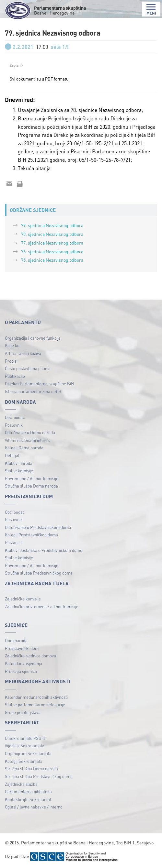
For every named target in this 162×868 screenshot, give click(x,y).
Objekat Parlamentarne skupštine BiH (39, 384)
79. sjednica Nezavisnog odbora (52, 225)
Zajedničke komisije (23, 599)
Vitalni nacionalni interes (27, 440)
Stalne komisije (19, 471)
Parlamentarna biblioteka (28, 791)
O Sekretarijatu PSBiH (25, 738)
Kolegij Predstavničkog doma (31, 535)
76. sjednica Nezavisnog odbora (52, 251)
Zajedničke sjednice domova (30, 656)
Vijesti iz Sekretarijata (25, 746)
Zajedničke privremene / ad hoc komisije (42, 606)
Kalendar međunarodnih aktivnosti (36, 697)
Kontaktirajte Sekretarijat (28, 799)
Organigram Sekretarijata (28, 753)
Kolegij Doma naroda (24, 448)
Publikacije (15, 376)
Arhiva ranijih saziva (23, 353)
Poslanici (13, 542)
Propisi (11, 361)
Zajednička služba (21, 784)
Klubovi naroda (19, 463)
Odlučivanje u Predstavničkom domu (38, 527)
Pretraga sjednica (21, 671)
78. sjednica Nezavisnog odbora (52, 234)
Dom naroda (16, 640)
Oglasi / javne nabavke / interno (34, 807)
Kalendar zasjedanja (23, 663)
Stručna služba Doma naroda (31, 486)
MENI (151, 10)
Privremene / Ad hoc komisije (32, 478)
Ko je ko (12, 345)
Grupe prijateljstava (23, 712)
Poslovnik (14, 425)
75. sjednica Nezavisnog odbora (52, 260)
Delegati (13, 455)
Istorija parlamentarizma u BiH (33, 391)
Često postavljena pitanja (28, 368)
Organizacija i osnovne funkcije (33, 338)
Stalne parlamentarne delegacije (35, 704)
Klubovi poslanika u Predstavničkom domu (44, 550)
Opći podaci (15, 417)
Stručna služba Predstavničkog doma (39, 573)
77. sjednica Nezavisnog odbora (52, 243)
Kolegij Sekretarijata (24, 761)
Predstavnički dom (22, 648)
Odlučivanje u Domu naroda (30, 432)
